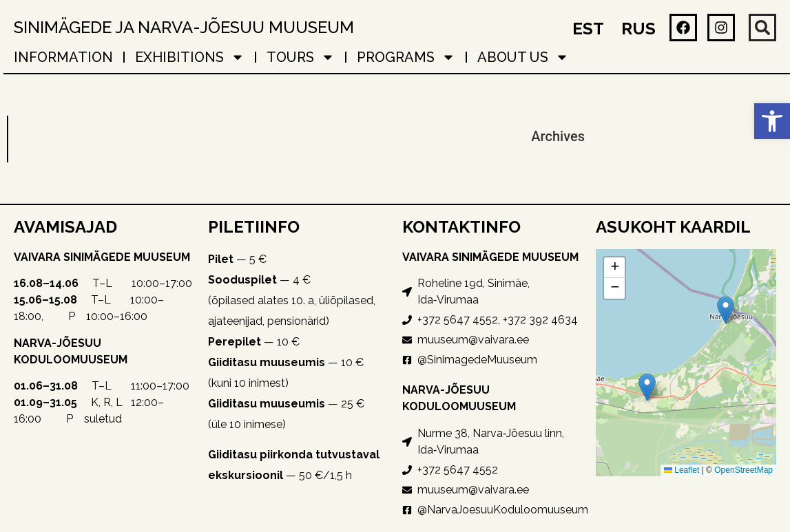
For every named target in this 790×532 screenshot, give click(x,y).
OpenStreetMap (744, 470)
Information (63, 57)
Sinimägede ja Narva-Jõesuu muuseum (184, 27)
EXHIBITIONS (190, 57)
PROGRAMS (406, 57)
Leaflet (682, 470)
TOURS (301, 57)
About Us (523, 57)
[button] (772, 121)
